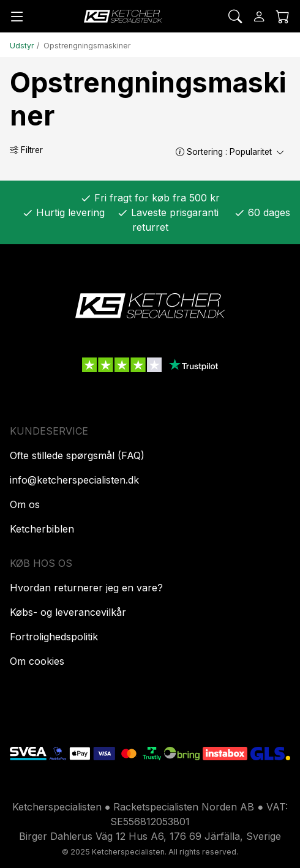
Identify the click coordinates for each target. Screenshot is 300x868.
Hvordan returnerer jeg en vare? (86, 588)
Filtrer (26, 150)
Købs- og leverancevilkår (68, 612)
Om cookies (37, 661)
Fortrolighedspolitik (54, 637)
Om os (25, 504)
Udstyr (22, 46)
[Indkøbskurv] (283, 17)
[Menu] (17, 17)
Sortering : (231, 152)
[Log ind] (259, 17)
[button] (180, 152)
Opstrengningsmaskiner (87, 46)
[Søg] (235, 17)
